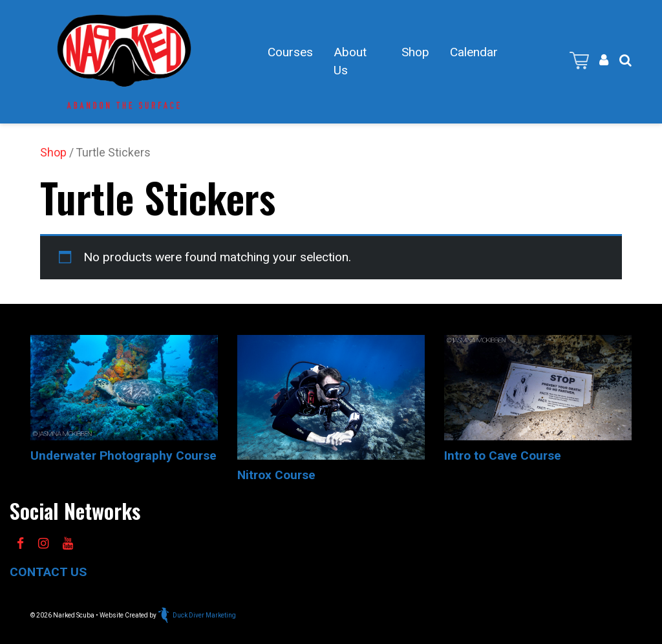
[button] (625, 60)
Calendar (474, 52)
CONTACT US (48, 572)
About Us (350, 61)
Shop (415, 52)
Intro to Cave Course (503, 456)
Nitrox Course (276, 475)
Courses (290, 52)
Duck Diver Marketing (197, 615)
